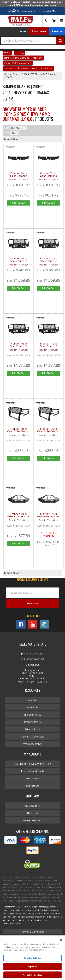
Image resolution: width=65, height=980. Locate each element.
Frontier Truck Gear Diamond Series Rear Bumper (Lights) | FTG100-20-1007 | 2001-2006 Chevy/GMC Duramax (19, 177)
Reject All (32, 966)
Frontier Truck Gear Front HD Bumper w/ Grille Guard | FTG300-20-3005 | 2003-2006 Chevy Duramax (19, 347)
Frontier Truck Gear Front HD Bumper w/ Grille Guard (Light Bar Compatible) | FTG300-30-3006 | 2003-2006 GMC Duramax (49, 262)
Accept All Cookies (32, 975)
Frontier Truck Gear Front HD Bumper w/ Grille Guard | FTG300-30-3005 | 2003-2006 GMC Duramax (48, 347)
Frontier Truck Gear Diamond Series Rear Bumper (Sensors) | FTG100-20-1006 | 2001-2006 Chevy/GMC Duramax (48, 177)
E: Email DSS (32, 665)
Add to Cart (19, 203)
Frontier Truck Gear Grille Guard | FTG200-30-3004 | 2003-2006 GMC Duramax (49, 432)
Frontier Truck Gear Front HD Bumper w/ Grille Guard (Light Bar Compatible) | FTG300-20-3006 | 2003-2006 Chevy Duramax (19, 262)
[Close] (61, 940)
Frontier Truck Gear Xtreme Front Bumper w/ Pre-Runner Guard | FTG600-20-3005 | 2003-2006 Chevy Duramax (48, 517)
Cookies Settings (33, 958)
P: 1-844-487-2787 (33, 654)
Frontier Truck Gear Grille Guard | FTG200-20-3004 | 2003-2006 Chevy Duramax (19, 432)
